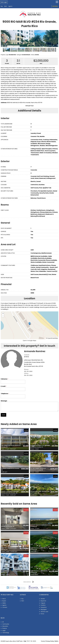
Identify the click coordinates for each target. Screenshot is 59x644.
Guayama (43, 607)
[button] (29, 324)
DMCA (56, 641)
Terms (43, 641)
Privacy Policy (50, 641)
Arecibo (43, 599)
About (4, 599)
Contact (5, 607)
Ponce (42, 614)
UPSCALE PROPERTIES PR (33, 360)
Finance (5, 628)
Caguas (43, 603)
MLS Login (4, 2)
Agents (10, 6)
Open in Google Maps (29, 341)
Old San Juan (44, 612)
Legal (4, 630)
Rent (6, 6)
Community (6, 624)
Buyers (4, 601)
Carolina (43, 605)
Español (55, 6)
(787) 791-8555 (31, 641)
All (3, 622)
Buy (2, 6)
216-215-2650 (28, 371)
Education (5, 626)
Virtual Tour (29, 106)
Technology (6, 632)
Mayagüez (44, 609)
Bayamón (43, 601)
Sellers (4, 603)
